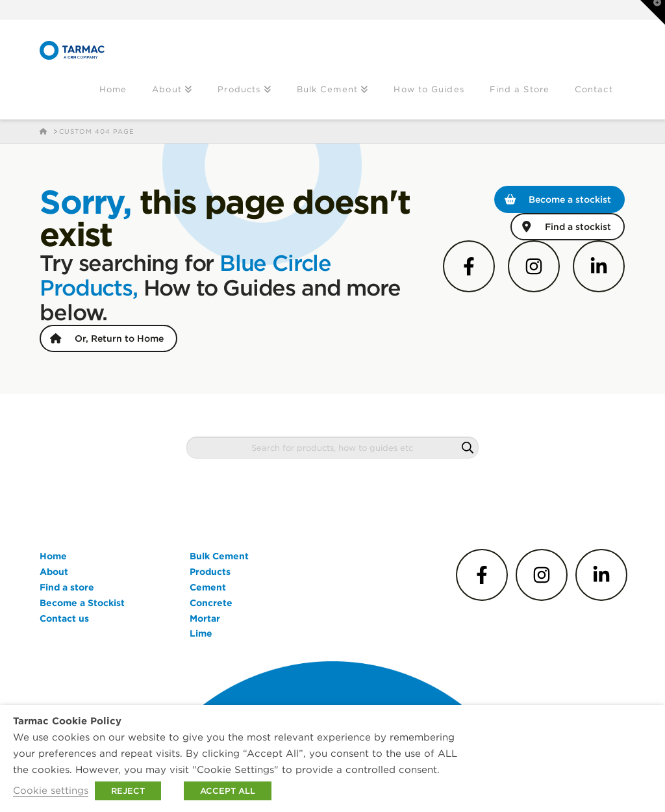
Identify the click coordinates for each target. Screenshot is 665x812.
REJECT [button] (128, 791)
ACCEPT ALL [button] (228, 791)
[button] (653, 12)
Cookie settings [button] (51, 790)
